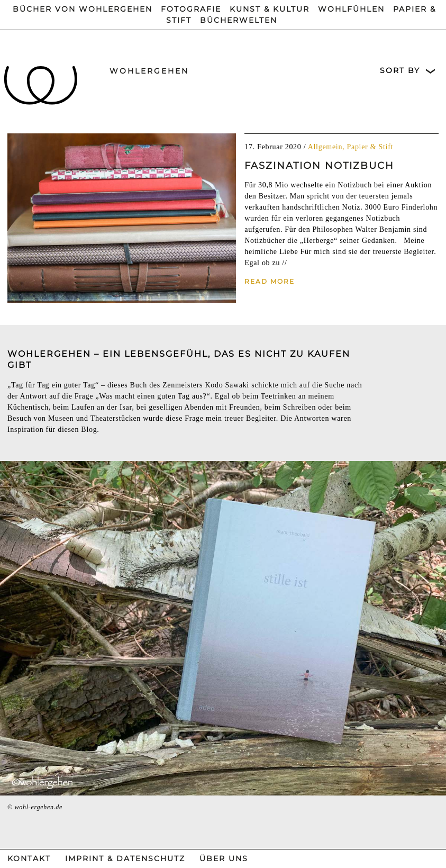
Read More (270, 281)
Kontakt (29, 858)
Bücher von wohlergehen (83, 9)
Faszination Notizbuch (319, 166)
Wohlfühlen (351, 9)
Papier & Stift (370, 147)
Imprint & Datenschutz (125, 858)
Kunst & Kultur (270, 9)
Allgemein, (327, 147)
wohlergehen (149, 71)
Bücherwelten (239, 20)
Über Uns (224, 858)
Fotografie (191, 9)
